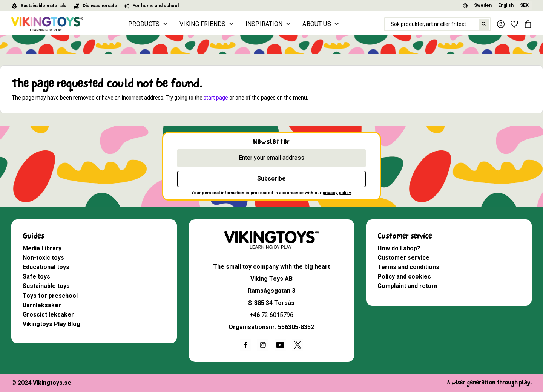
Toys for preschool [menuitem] (50, 296)
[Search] (484, 24)
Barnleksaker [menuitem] (42, 305)
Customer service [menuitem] (405, 236)
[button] (514, 24)
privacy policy (337, 193)
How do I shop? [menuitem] (399, 248)
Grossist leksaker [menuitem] (48, 315)
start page (216, 98)
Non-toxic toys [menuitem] (43, 258)
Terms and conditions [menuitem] (408, 267)
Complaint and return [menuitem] (407, 286)
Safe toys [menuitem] (36, 276)
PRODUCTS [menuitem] (144, 24)
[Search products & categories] (437, 24)
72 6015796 (277, 315)
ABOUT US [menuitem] (317, 24)
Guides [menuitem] (33, 236)
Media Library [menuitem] (42, 248)
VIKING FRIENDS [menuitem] (202, 24)
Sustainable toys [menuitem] (46, 286)
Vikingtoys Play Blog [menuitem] (51, 324)
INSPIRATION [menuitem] (264, 24)
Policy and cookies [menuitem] (404, 276)
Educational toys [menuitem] (46, 267)
